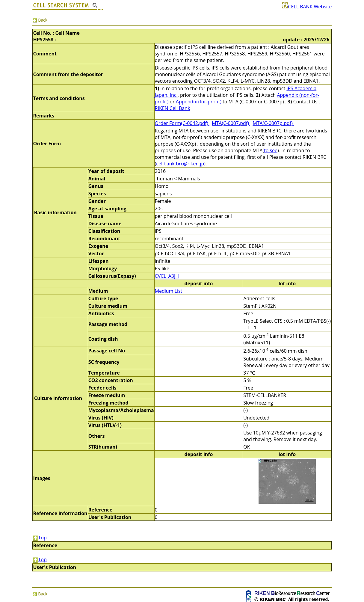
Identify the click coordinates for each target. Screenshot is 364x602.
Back (40, 20)
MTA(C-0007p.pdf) (273, 123)
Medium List (169, 291)
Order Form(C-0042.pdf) (182, 123)
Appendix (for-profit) (199, 102)
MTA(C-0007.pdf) (231, 123)
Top (40, 538)
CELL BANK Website (307, 7)
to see (271, 150)
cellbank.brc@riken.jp (180, 164)
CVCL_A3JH (167, 276)
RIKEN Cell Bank (173, 108)
